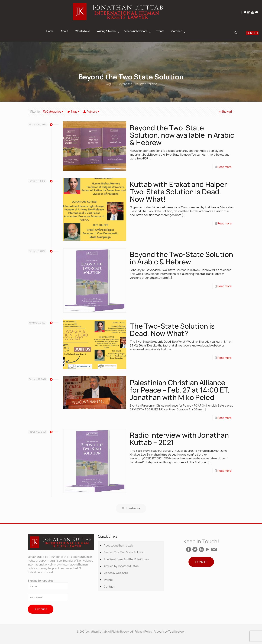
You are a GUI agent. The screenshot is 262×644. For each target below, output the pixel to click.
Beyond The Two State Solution (124, 552)
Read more (225, 167)
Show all (225, 112)
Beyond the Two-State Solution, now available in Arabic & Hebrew (182, 135)
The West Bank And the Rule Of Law (126, 559)
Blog (108, 84)
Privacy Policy (143, 632)
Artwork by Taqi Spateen (170, 632)
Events (108, 580)
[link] (107, 40)
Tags (74, 112)
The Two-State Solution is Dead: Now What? (172, 330)
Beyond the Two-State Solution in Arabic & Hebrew (181, 258)
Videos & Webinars (116, 573)
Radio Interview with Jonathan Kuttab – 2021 (179, 439)
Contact (109, 587)
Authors (92, 112)
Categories (54, 112)
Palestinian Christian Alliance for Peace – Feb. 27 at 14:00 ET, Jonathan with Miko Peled (180, 390)
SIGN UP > (252, 33)
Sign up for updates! (48, 584)
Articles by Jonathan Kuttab (121, 566)
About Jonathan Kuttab (118, 545)
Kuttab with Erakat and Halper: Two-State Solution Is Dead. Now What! (179, 192)
